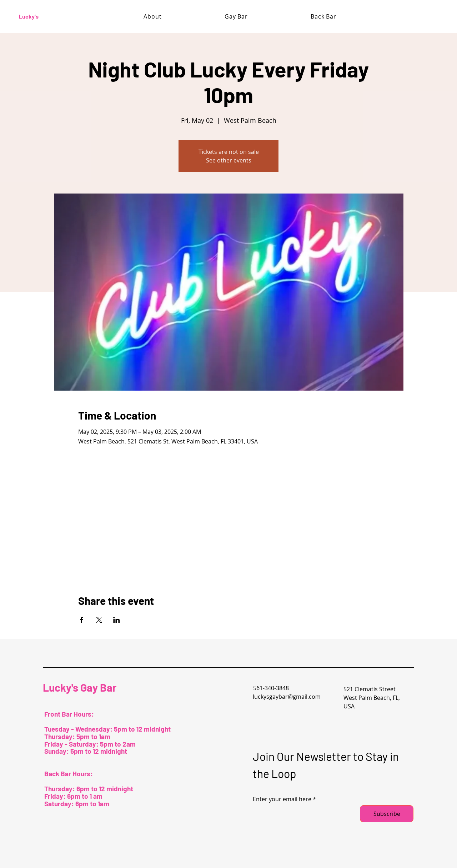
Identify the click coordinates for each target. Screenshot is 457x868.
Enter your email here (282, 799)
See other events (229, 160)
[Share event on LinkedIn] (117, 620)
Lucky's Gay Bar (80, 687)
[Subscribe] (387, 814)
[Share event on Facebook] (82, 620)
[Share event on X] (99, 620)
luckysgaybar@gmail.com (287, 697)
